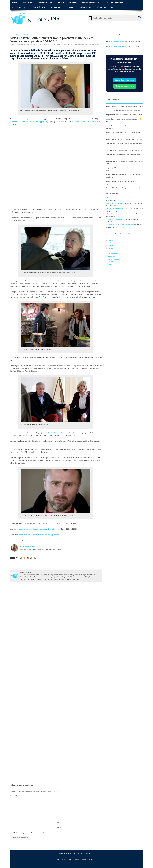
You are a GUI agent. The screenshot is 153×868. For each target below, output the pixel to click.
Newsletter (56, 7)
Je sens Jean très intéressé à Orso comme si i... (128, 150)
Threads (110, 248)
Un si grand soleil (20, 7)
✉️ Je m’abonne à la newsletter (125, 80)
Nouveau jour (111, 225)
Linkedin (110, 262)
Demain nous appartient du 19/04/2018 (86, 122)
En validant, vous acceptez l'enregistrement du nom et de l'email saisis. (31, 833)
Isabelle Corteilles (61, 45)
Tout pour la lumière (128, 225)
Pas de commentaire (93, 45)
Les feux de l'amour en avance (116, 219)
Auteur (80, 853)
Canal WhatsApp (85, 7)
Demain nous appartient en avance (117, 198)
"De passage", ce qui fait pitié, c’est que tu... (127, 110)
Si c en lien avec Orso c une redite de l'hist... (129, 115)
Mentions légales (64, 853)
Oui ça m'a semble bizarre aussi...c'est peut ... (128, 139)
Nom (59, 822)
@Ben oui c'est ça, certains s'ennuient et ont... (128, 106)
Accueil (15, 2)
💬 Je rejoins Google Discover (125, 86)
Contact (74, 853)
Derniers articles (45, 2)
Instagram (111, 246)
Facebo (110, 243)
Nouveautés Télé (14, 35)
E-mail (60, 827)
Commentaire (14, 796)
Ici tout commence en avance (116, 209)
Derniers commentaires (67, 2)
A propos (87, 853)
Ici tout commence (115, 2)
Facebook (69, 7)
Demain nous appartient (92, 2)
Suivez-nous (28, 2)
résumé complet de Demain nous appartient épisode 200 (39, 529)
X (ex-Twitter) (112, 240)
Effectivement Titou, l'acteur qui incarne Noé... (128, 188)
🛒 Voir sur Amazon (105, 7)
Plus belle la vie (39, 7)
